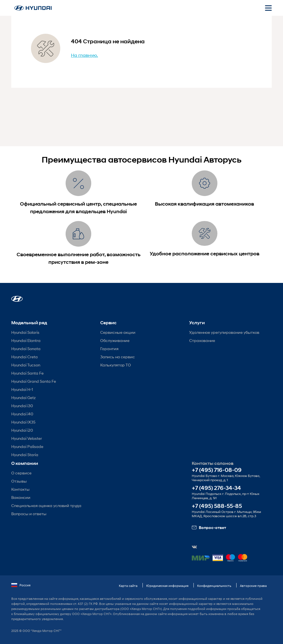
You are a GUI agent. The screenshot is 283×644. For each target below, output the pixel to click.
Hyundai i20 (22, 430)
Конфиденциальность (214, 586)
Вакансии (21, 497)
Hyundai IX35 (23, 422)
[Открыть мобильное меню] (268, 8)
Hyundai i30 (22, 406)
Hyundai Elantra (26, 340)
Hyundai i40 (22, 414)
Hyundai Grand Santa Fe (34, 381)
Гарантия (109, 349)
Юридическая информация (167, 586)
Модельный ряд (29, 323)
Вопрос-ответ (209, 528)
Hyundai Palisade (27, 446)
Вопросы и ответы (29, 514)
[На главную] (33, 8)
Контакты (20, 489)
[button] (17, 299)
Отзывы (19, 481)
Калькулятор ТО (116, 365)
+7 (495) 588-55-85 (217, 506)
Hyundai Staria (25, 455)
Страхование (202, 340)
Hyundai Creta (24, 357)
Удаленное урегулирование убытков (224, 332)
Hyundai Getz (24, 398)
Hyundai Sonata (26, 349)
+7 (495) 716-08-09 (217, 470)
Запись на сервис (118, 357)
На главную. (84, 55)
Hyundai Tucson (26, 365)
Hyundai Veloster (27, 438)
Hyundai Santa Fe (27, 373)
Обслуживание (115, 340)
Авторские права (253, 586)
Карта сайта (128, 586)
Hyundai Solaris (25, 332)
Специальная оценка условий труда (46, 505)
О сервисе (21, 473)
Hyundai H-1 (22, 389)
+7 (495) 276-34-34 (216, 488)
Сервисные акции (118, 332)
